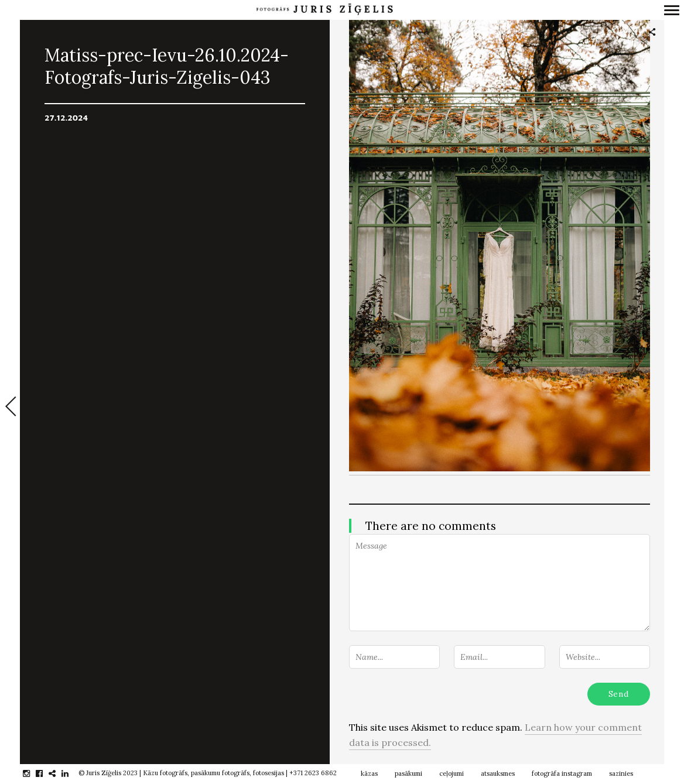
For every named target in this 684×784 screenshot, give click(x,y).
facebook (45, 773)
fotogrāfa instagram (562, 773)
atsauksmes (498, 773)
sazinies (621, 773)
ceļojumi (452, 773)
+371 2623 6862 (313, 773)
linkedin (71, 773)
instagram (33, 773)
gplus (58, 773)
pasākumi (408, 773)
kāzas (369, 773)
